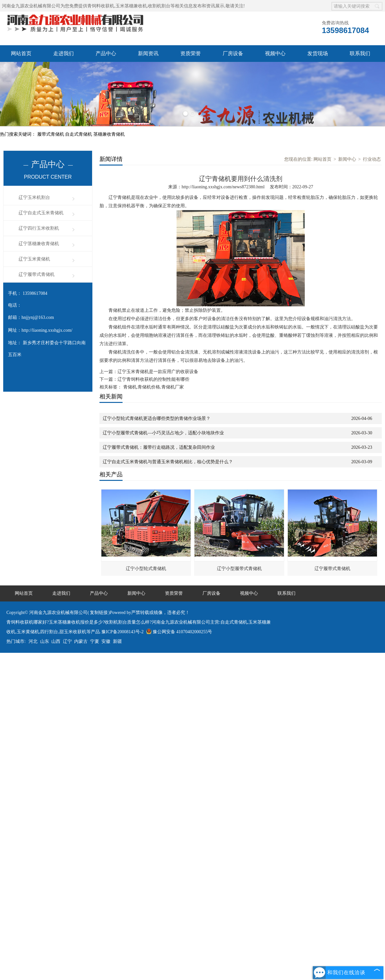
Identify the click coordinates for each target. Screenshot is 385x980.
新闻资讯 (148, 53)
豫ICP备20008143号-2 (122, 632)
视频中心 (275, 53)
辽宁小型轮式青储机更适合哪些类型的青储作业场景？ (157, 418)
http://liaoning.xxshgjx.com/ (47, 330)
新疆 (117, 641)
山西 (56, 641)
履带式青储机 (51, 134)
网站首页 (21, 53)
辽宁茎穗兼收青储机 (39, 244)
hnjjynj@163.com (38, 317)
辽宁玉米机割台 (34, 197)
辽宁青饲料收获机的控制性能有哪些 (153, 379)
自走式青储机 (79, 134)
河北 (33, 641)
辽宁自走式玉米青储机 (41, 213)
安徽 (106, 641)
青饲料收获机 (101, 6)
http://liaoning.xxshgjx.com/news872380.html (223, 187)
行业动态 (372, 159)
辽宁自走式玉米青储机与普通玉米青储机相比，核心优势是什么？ (168, 462)
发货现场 (318, 53)
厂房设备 (233, 53)
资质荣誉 (191, 53)
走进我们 (64, 53)
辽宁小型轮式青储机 (146, 569)
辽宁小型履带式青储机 (239, 569)
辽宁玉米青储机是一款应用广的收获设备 (158, 372)
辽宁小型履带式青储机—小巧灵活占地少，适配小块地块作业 (163, 433)
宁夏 (95, 641)
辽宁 (67, 641)
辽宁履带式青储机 (37, 274)
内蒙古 (81, 641)
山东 (45, 641)
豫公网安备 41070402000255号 (179, 632)
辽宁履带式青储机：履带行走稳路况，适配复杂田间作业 (159, 447)
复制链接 (99, 613)
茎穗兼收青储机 (109, 134)
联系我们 (360, 53)
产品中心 (106, 53)
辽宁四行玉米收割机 (39, 228)
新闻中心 (347, 159)
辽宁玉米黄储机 (34, 259)
